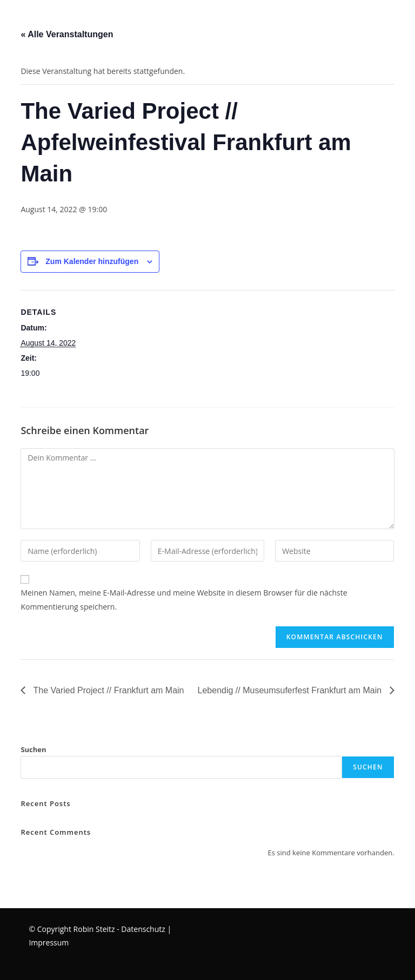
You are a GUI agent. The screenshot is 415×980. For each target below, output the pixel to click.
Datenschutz (143, 929)
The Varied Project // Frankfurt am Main (107, 690)
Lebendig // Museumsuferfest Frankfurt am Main (291, 690)
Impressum (49, 942)
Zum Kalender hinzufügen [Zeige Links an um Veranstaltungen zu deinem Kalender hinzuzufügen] (92, 261)
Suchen (33, 749)
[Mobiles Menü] (2, 18)
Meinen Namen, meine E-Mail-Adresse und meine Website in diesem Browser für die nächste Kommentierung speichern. (184, 599)
